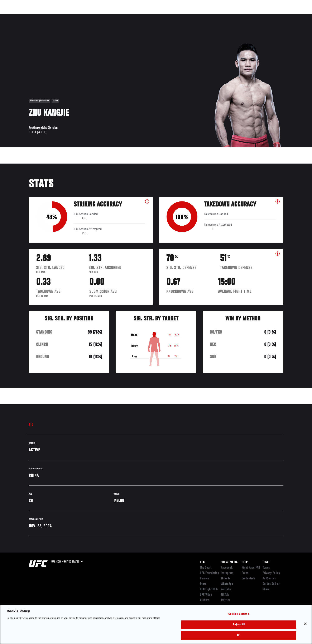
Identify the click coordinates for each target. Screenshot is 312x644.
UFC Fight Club (209, 589)
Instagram (227, 573)
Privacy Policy (271, 573)
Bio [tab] (31, 425)
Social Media (229, 562)
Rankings (42, 16)
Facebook (227, 568)
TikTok (225, 595)
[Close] (305, 624)
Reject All (239, 625)
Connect (219, 16)
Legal (266, 562)
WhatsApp (227, 584)
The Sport (206, 568)
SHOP (274, 16)
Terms (266, 568)
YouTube (226, 589)
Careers (205, 579)
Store (203, 584)
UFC (202, 562)
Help (245, 562)
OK (239, 635)
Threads (226, 579)
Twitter (225, 600)
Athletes (60, 16)
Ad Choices (269, 579)
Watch (236, 16)
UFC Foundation (209, 573)
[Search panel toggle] (285, 16)
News (77, 16)
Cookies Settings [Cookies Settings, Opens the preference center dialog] (239, 614)
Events (24, 16)
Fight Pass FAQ (251, 568)
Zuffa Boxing (256, 16)
